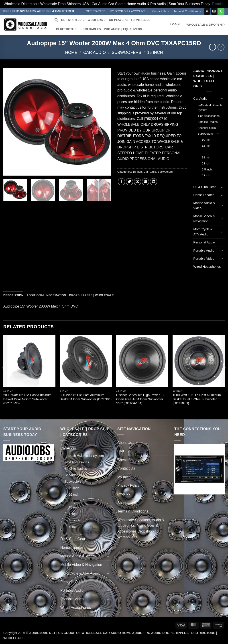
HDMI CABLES (91, 29)
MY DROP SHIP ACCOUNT (129, 11)
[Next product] (213, 47)
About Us (125, 443)
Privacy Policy (128, 485)
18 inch (206, 157)
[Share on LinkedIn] (154, 182)
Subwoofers (127, 52)
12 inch (206, 146)
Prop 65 (124, 494)
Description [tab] (13, 295)
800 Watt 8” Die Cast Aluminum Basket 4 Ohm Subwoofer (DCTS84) (86, 397)
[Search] (56, 20)
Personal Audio (204, 242)
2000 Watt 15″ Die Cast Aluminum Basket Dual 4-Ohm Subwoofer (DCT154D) (27, 399)
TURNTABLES (140, 20)
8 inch (206, 175)
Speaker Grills (207, 128)
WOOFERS (97, 20)
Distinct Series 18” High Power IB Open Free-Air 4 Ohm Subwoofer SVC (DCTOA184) (140, 399)
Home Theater (204, 195)
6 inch (206, 163)
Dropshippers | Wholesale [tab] (91, 295)
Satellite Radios (208, 122)
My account (126, 477)
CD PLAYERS (118, 20)
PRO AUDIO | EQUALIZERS (123, 29)
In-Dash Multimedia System (210, 108)
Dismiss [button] (218, 4)
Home (71, 52)
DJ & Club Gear (205, 187)
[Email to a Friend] (137, 182)
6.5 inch (207, 169)
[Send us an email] (214, 11)
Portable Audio (204, 251)
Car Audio (95, 52)
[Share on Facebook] (121, 182)
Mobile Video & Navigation (204, 219)
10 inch (206, 140)
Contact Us (161, 11)
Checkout (125, 460)
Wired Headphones (207, 267)
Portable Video (204, 259)
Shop (121, 503)
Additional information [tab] (46, 295)
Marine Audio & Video (204, 206)
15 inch (155, 52)
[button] (175, 24)
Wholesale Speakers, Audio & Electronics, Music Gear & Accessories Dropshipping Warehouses (141, 529)
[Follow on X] (207, 11)
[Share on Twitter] (129, 182)
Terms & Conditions (187, 11)
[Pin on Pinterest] (146, 182)
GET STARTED (96, 11)
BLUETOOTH (67, 29)
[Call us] (221, 11)
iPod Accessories (209, 116)
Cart (121, 451)
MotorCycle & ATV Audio (203, 232)
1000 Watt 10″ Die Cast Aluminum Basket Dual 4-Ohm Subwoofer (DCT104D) (197, 399)
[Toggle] (222, 99)
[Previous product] (221, 47)
